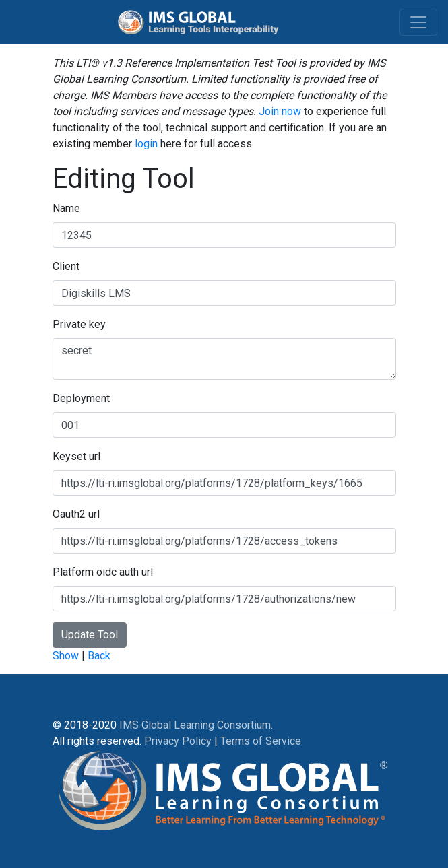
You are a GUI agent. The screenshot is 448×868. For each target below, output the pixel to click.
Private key (79, 324)
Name (66, 208)
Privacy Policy (178, 741)
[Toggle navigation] (418, 22)
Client (66, 266)
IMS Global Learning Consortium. (196, 725)
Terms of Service (261, 741)
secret (224, 359)
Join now (280, 111)
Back (99, 656)
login (146, 144)
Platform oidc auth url (103, 572)
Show (66, 656)
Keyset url (76, 456)
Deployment (81, 398)
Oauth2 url (76, 514)
